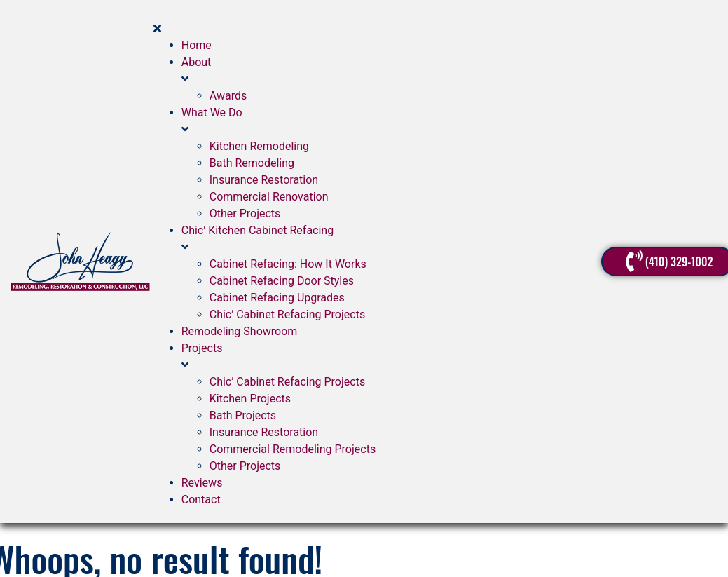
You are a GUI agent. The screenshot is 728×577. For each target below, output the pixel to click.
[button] (377, 20)
